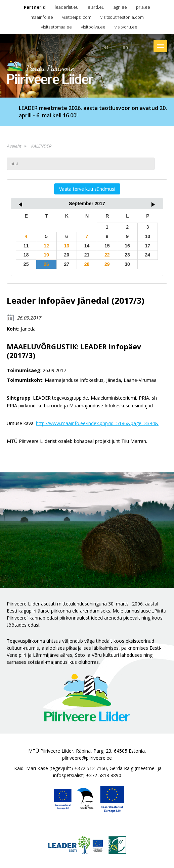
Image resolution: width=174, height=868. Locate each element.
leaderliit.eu (67, 7)
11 (26, 246)
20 (67, 255)
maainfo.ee (42, 17)
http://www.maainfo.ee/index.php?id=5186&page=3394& (97, 423)
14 (87, 246)
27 (67, 264)
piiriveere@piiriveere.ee (87, 758)
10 (148, 236)
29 (107, 264)
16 (127, 246)
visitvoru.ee (126, 27)
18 (26, 255)
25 (26, 264)
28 (87, 264)
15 (107, 246)
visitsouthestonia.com (122, 17)
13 (67, 246)
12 (46, 246)
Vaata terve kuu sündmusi (87, 189)
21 (87, 255)
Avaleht (14, 146)
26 (46, 264)
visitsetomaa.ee (56, 27)
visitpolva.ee (93, 27)
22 (107, 255)
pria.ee (143, 7)
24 (148, 255)
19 (46, 255)
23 (127, 255)
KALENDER (41, 146)
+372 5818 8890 (104, 775)
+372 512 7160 (91, 768)
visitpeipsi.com (77, 17)
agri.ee (120, 7)
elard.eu (96, 7)
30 (127, 264)
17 (148, 246)
